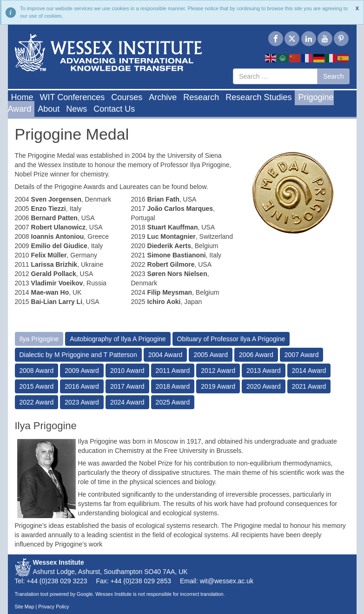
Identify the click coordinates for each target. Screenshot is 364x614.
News (76, 109)
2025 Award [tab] (173, 402)
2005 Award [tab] (211, 355)
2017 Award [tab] (127, 386)
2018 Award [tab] (173, 386)
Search (333, 76)
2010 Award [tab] (127, 371)
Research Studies (258, 97)
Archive (163, 97)
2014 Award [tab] (309, 371)
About (49, 109)
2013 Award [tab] (264, 371)
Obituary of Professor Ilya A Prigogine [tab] (231, 339)
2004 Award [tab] (165, 355)
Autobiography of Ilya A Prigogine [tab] (118, 339)
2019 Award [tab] (218, 386)
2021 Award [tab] (309, 386)
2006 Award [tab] (256, 355)
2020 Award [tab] (264, 386)
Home (22, 97)
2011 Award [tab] (173, 371)
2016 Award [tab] (82, 386)
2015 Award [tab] (37, 386)
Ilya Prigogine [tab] (39, 339)
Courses (127, 97)
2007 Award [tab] (302, 355)
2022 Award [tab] (37, 402)
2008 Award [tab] (37, 371)
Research (201, 97)
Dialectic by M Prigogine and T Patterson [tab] (78, 355)
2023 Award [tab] (82, 402)
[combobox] (275, 76)
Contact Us (114, 109)
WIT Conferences (73, 97)
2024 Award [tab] (127, 402)
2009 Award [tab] (82, 371)
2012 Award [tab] (218, 371)
